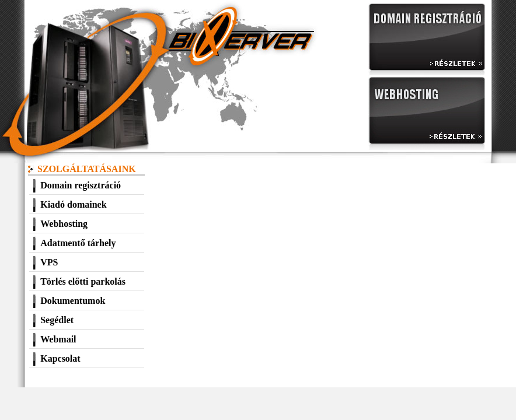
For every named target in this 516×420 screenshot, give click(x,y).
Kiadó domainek (73, 204)
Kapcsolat (60, 358)
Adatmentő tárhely (78, 243)
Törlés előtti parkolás (83, 281)
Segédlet (57, 320)
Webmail (58, 339)
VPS (49, 262)
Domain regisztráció (81, 185)
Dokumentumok (73, 301)
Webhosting (64, 224)
